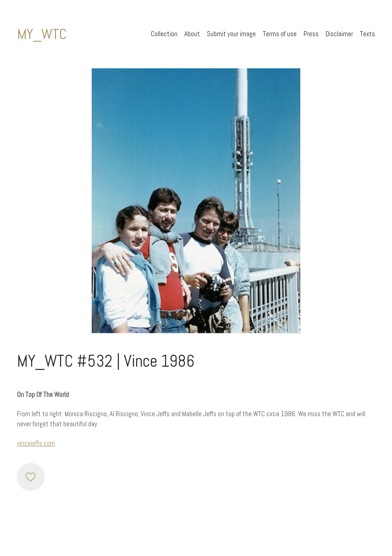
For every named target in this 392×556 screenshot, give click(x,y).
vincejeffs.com (36, 443)
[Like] (31, 477)
